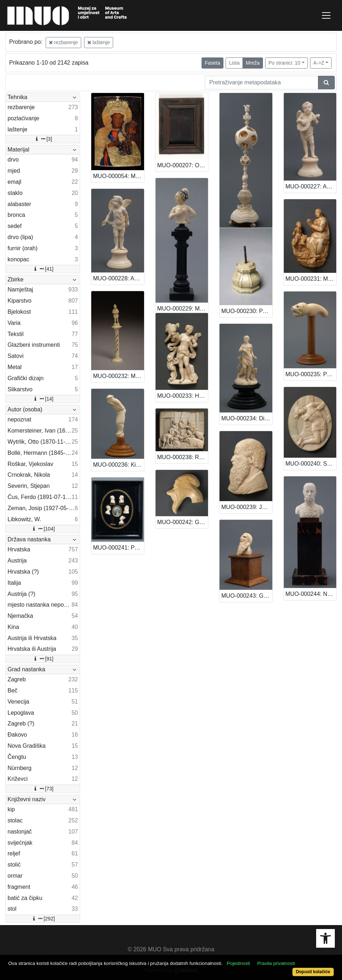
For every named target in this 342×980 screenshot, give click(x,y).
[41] (43, 269)
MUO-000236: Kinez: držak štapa (119, 465)
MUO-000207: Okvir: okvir (183, 165)
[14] (43, 399)
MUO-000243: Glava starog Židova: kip (247, 596)
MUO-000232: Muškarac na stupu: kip (119, 376)
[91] (43, 659)
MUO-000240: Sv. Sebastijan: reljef (311, 464)
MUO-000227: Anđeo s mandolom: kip (311, 186)
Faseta (212, 63)
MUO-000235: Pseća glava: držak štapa (311, 374)
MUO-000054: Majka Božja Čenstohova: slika (119, 176)
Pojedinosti (238, 963)
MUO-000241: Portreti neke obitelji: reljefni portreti (119, 548)
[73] (43, 789)
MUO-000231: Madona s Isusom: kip (311, 279)
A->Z (319, 63)
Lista (234, 63)
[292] (43, 919)
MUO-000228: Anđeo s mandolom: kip (119, 278)
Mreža (253, 63)
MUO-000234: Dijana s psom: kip (247, 418)
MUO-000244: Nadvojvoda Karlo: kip (311, 594)
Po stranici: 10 (284, 63)
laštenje (99, 42)
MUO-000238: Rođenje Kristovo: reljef (183, 457)
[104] (43, 529)
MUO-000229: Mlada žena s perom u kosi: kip (183, 309)
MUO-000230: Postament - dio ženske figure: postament (247, 311)
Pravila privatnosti (276, 963)
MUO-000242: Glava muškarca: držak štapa (183, 522)
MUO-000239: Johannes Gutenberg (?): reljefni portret (247, 507)
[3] (43, 139)
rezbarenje (63, 42)
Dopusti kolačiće (313, 972)
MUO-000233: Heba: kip (183, 396)
